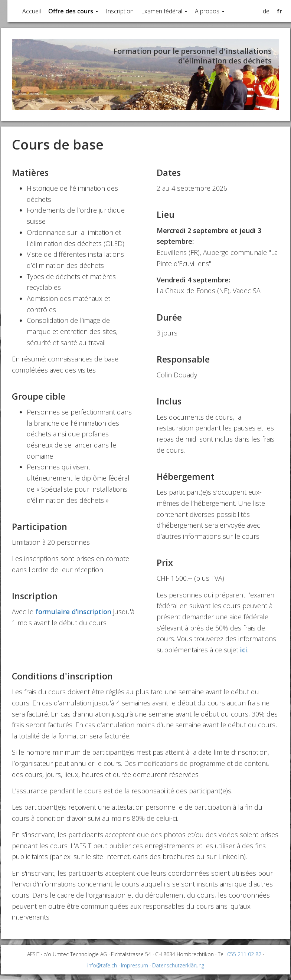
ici (244, 650)
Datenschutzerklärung (178, 965)
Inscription (120, 11)
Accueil (32, 11)
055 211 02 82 (244, 954)
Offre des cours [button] (73, 11)
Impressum (135, 965)
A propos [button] (210, 11)
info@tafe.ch (102, 965)
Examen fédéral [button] (164, 11)
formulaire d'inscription (73, 612)
